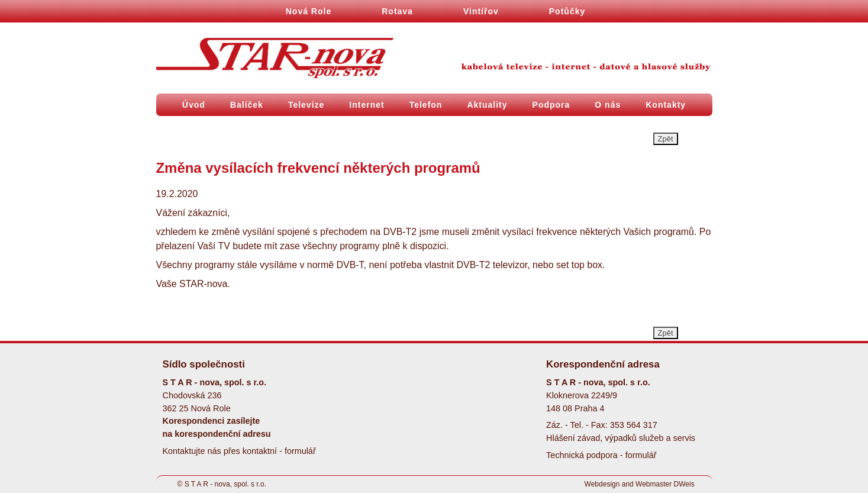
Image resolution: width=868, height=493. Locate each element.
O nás (608, 105)
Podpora (551, 105)
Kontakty (666, 105)
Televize (306, 105)
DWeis (684, 484)
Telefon (426, 105)
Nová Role (309, 11)
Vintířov (481, 11)
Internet (367, 105)
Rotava (397, 11)
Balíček (247, 105)
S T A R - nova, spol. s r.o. (225, 484)
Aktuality (487, 105)
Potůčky (567, 11)
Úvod (194, 105)
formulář (300, 451)
